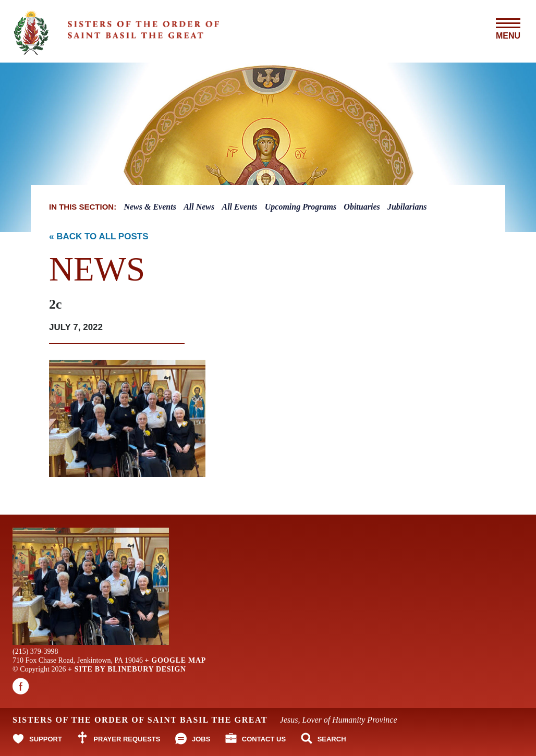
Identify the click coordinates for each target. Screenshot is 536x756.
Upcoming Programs (301, 207)
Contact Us (264, 739)
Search (332, 739)
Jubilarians (407, 207)
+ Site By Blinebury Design (127, 669)
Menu (508, 29)
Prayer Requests (127, 739)
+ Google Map (175, 660)
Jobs (201, 739)
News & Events (150, 207)
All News (199, 207)
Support (46, 739)
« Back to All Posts (99, 236)
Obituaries (362, 207)
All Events (240, 207)
